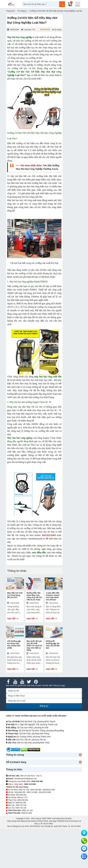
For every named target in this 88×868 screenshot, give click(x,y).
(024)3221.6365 (45, 792)
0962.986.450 (21, 795)
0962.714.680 (32, 792)
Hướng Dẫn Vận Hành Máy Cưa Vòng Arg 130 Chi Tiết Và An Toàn (34, 596)
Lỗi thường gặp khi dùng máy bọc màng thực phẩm (14, 644)
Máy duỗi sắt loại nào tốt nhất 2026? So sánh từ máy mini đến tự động (34, 646)
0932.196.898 (36, 790)
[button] (80, 755)
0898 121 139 (27, 810)
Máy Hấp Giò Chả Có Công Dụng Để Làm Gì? (15, 595)
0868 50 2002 (27, 813)
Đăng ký (44, 706)
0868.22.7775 (22, 797)
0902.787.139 (24, 790)
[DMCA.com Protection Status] (31, 749)
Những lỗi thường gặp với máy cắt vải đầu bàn (53, 644)
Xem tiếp (11, 619)
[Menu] (78, 4)
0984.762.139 (21, 805)
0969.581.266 (21, 803)
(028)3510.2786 (49, 790)
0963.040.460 (23, 800)
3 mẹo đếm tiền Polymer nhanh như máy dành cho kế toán (53, 596)
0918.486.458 (20, 792)
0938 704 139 (21, 808)
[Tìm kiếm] (62, 4)
